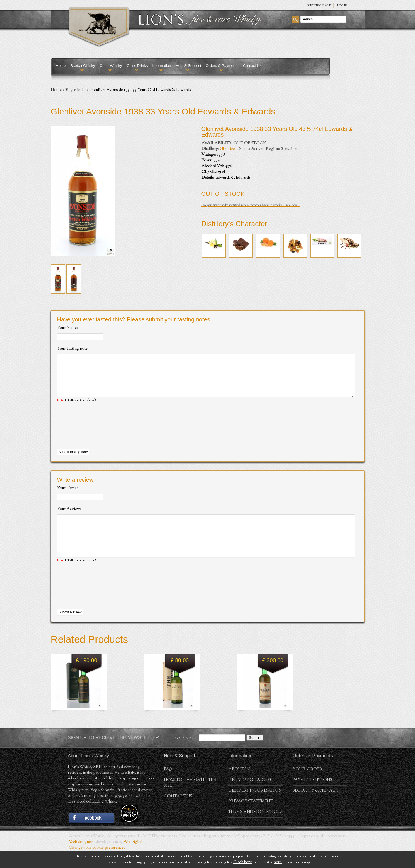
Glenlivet (228, 149)
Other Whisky (111, 66)
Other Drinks (137, 66)
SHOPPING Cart (319, 6)
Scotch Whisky (83, 66)
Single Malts (76, 90)
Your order (308, 787)
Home (61, 66)
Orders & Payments (222, 66)
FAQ (168, 787)
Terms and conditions (255, 829)
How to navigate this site (190, 800)
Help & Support (188, 66)
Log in (342, 6)
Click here (243, 862)
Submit (255, 755)
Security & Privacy (316, 808)
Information (162, 66)
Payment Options (312, 797)
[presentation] (101, 434)
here (278, 862)
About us (239, 787)
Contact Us (252, 66)
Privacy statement (250, 819)
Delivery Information (255, 808)
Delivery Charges (250, 797)
